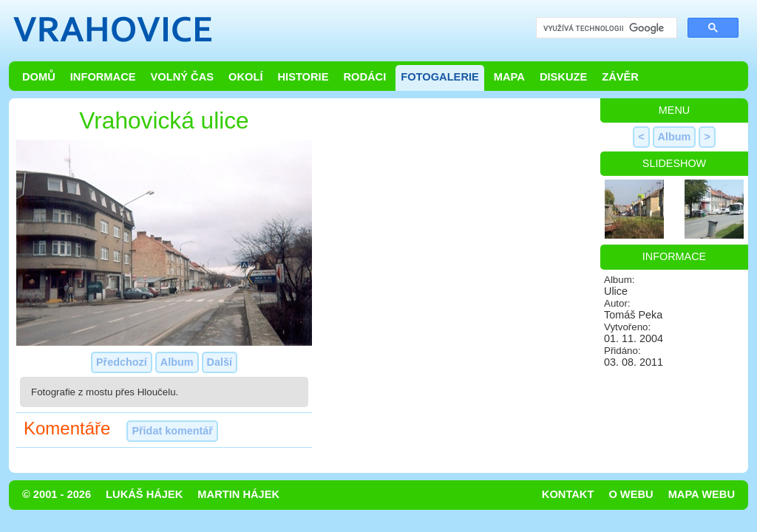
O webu (631, 494)
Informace (103, 77)
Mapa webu (702, 494)
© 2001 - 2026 (57, 494)
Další (220, 362)
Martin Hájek (238, 494)
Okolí (245, 77)
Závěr (620, 77)
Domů (39, 77)
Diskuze (563, 77)
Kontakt (568, 494)
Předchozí (122, 362)
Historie (303, 77)
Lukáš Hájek (144, 494)
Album (177, 362)
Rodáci (364, 77)
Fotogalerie (440, 77)
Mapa (509, 77)
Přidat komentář (172, 431)
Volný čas (183, 77)
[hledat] (605, 28)
